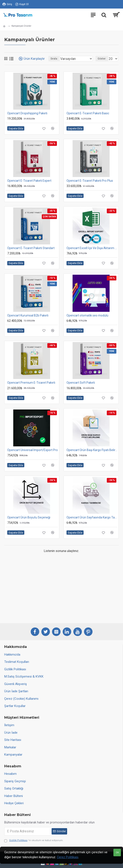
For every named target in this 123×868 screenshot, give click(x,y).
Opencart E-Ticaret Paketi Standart (31, 248)
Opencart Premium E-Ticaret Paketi (31, 383)
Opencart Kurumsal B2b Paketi (28, 315)
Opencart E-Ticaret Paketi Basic (88, 113)
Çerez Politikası (68, 857)
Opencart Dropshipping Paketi (27, 113)
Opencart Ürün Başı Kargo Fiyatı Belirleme (92, 450)
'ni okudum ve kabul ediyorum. (34, 841)
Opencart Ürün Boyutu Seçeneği (29, 517)
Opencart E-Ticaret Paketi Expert (29, 181)
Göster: (102, 59)
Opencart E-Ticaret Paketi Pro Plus (90, 181)
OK (117, 853)
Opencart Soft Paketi (81, 383)
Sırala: (54, 59)
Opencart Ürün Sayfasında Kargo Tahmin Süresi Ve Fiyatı (92, 517)
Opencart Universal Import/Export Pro (33, 450)
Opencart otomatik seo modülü (87, 315)
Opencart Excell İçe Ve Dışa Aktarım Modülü (92, 248)
